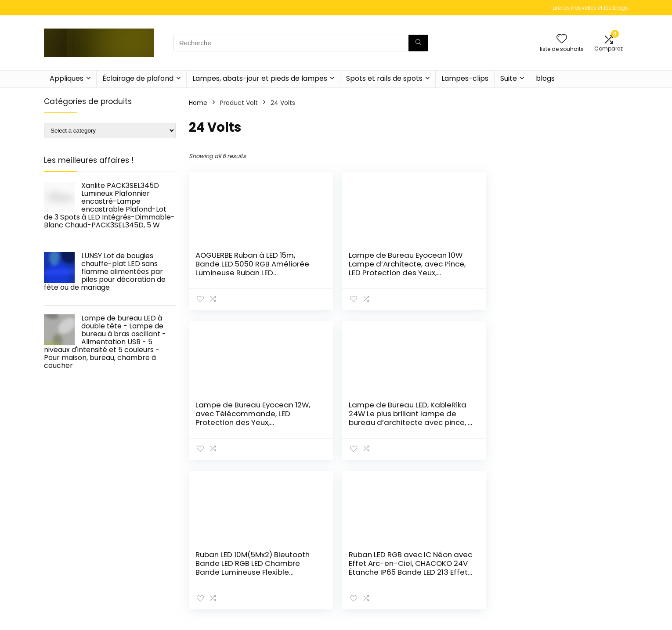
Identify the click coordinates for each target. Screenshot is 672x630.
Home (198, 103)
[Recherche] (418, 43)
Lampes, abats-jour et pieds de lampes (260, 78)
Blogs (453, 616)
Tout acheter (466, 603)
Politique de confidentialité (581, 591)
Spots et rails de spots (384, 78)
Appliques (67, 78)
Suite (509, 78)
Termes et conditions (573, 603)
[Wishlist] (562, 39)
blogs (545, 78)
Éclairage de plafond (138, 78)
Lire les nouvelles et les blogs (590, 8)
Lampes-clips (465, 78)
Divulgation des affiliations (581, 616)
